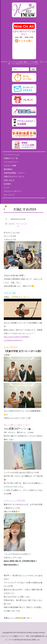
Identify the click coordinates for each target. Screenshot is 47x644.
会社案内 (7, 184)
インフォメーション (12, 155)
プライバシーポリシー (13, 191)
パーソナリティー (11, 162)
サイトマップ (9, 195)
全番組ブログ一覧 (11, 158)
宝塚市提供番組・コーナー (14, 173)
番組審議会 (8, 169)
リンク (6, 188)
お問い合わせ (9, 180)
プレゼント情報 (10, 166)
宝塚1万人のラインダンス (14, 177)
